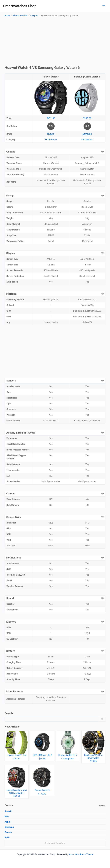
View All (102, 806)
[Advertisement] (55, 42)
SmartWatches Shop (20, 6)
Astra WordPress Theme (81, 854)
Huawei (51, 134)
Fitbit (7, 837)
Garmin (8, 832)
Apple (7, 822)
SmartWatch (51, 140)
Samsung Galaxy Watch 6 (87, 77)
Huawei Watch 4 (51, 77)
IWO (7, 817)
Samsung (87, 134)
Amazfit (8, 811)
